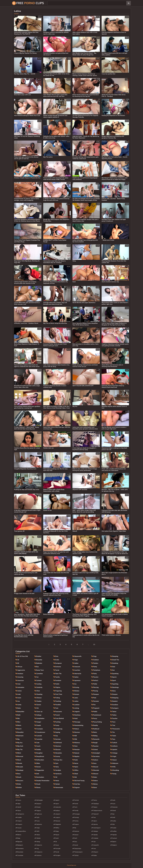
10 (94, 645)
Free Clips (28, 3)
